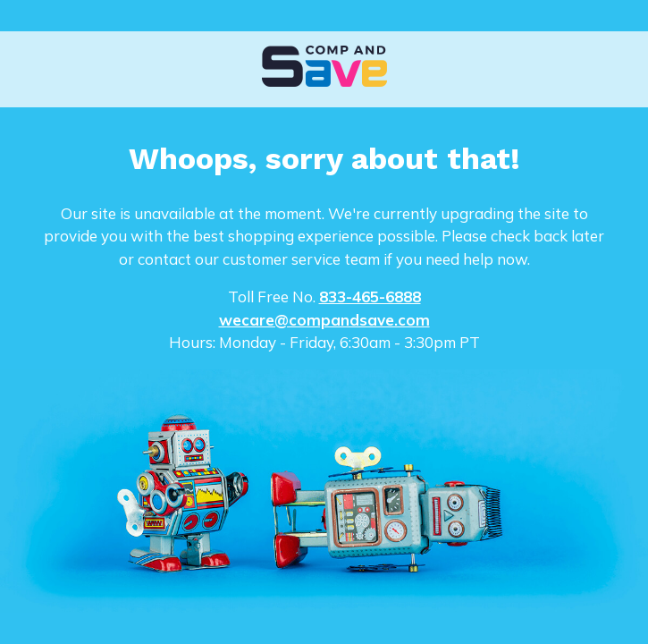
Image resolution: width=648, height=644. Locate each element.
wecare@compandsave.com (324, 320)
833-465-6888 (370, 297)
